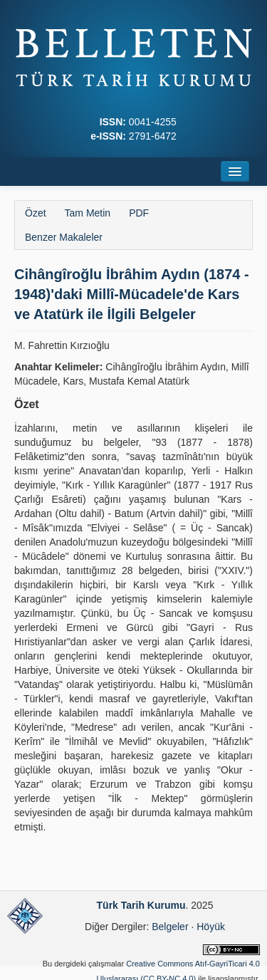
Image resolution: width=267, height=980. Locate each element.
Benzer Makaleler (64, 237)
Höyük (211, 927)
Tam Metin (88, 213)
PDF (139, 213)
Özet (36, 213)
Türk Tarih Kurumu (141, 905)
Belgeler (170, 927)
